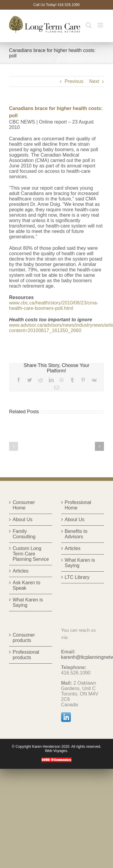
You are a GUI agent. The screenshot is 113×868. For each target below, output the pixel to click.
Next (94, 81)
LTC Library (77, 577)
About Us (23, 520)
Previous (74, 81)
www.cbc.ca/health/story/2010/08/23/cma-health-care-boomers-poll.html (54, 306)
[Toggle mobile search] (89, 25)
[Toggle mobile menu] (101, 25)
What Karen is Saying (28, 602)
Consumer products (24, 638)
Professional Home (78, 505)
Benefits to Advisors (76, 534)
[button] (14, 446)
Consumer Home (24, 505)
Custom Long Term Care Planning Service (31, 554)
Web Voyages (56, 751)
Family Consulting (24, 534)
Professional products (26, 655)
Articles (20, 571)
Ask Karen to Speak (27, 585)
